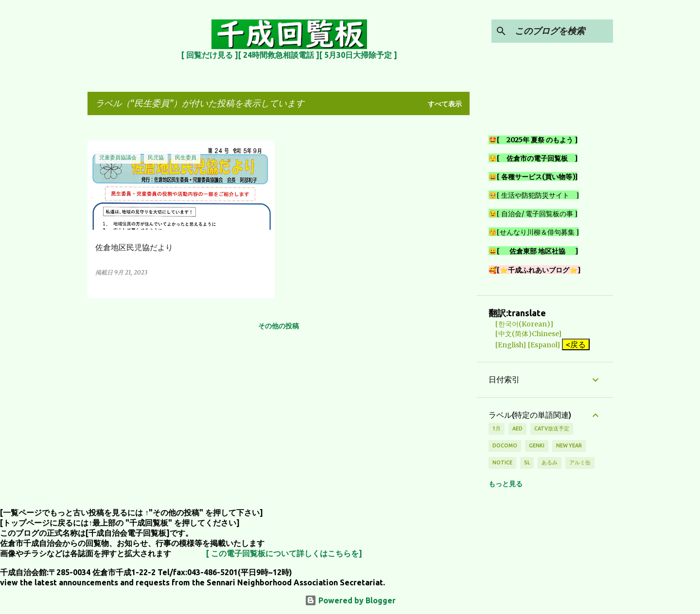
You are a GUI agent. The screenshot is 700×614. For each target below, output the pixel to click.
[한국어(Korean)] (521, 324)
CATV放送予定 (552, 428)
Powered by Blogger (350, 600)
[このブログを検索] (562, 31)
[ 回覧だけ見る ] (210, 55)
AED (517, 428)
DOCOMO (505, 445)
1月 (497, 428)
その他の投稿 (279, 326)
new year (569, 445)
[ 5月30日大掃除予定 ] (358, 55)
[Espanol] (544, 345)
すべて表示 (445, 104)
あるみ (550, 462)
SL (527, 462)
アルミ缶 (580, 462)
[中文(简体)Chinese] (525, 334)
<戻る (576, 344)
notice (502, 462)
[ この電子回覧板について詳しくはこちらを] (284, 553)
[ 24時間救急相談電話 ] (279, 55)
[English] (507, 345)
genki (537, 445)
